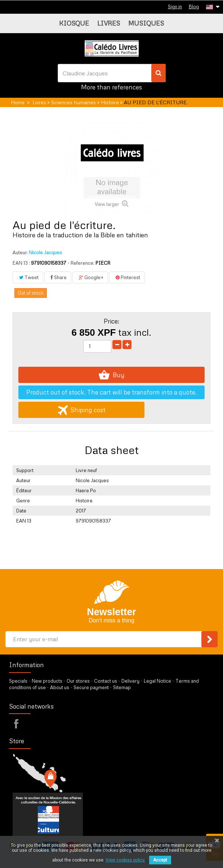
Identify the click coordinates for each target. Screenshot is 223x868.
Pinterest (127, 277)
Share (58, 277)
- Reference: (81, 263)
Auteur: (20, 252)
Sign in (175, 6)
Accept (160, 860)
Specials (18, 681)
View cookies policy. (126, 860)
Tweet (28, 277)
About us (60, 687)
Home (18, 102)
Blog (194, 6)
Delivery (130, 681)
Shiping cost (82, 410)
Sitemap (122, 687)
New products (47, 681)
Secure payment (91, 687)
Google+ (90, 277)
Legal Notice (157, 681)
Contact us (106, 681)
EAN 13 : (21, 263)
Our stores (78, 681)
